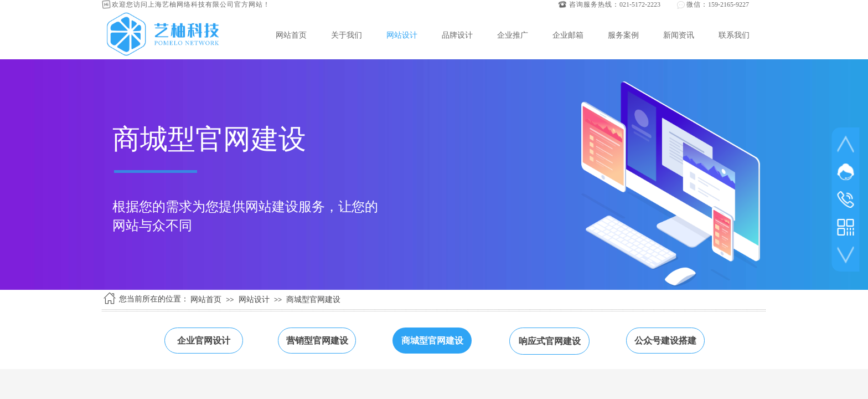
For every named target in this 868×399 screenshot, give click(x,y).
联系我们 (734, 35)
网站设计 (402, 35)
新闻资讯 (679, 35)
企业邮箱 (568, 35)
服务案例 (623, 35)
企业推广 (513, 35)
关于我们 (347, 35)
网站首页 (291, 35)
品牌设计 (457, 35)
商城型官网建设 (313, 300)
